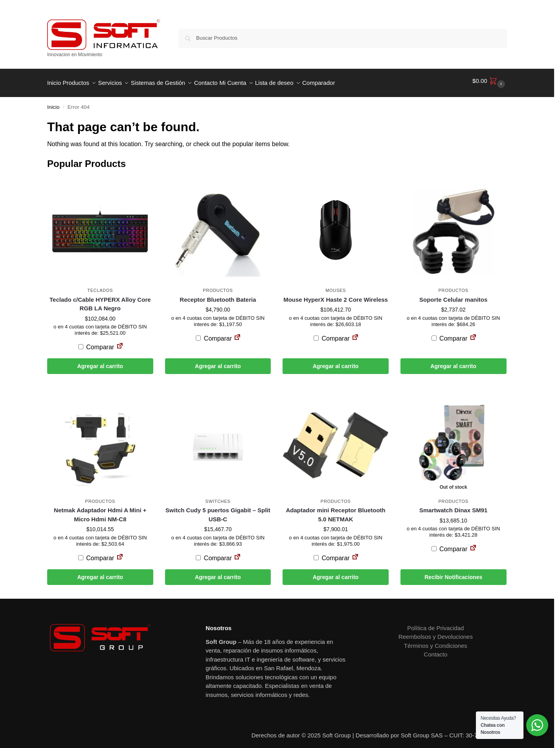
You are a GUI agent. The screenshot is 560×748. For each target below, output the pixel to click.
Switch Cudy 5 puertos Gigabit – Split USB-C (218, 510)
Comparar (96, 343)
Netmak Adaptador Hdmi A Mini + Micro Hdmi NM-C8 (100, 510)
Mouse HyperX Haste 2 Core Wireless (336, 295)
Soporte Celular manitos (453, 295)
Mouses (336, 286)
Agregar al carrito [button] (100, 362)
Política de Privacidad (435, 624)
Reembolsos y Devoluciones (436, 632)
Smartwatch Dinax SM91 (453, 506)
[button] (490, 81)
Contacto (435, 650)
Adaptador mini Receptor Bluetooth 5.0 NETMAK (335, 510)
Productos (218, 286)
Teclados (100, 286)
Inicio (53, 103)
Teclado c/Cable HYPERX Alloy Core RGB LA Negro (100, 299)
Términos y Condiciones (436, 641)
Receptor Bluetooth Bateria (218, 295)
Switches (218, 497)
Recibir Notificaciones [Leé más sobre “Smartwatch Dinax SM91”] (453, 573)
